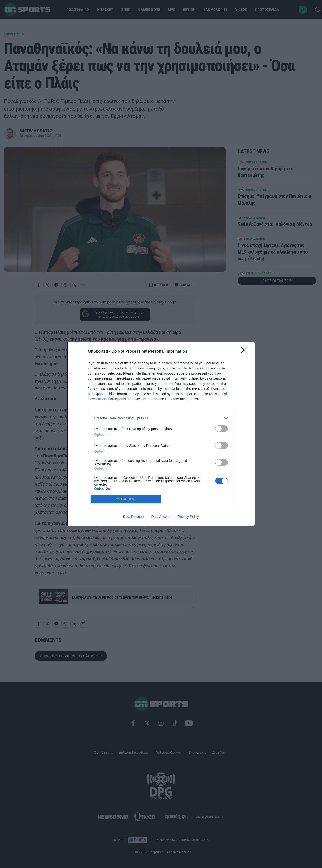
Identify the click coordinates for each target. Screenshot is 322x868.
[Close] (245, 352)
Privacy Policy (188, 517)
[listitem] (161, 418)
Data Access (161, 517)
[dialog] (161, 434)
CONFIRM (126, 499)
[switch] (222, 429)
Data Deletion (133, 517)
